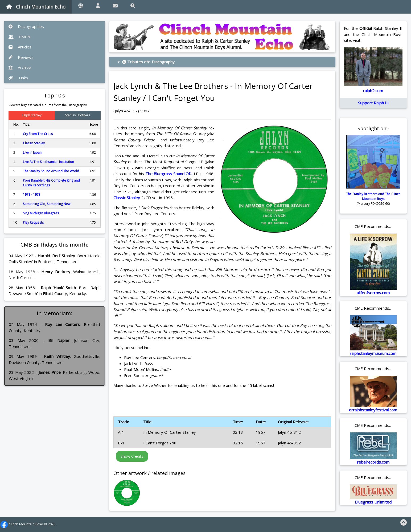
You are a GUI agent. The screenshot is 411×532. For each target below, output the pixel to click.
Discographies (26, 26)
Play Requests (33, 222)
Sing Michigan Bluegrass (41, 213)
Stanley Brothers (78, 115)
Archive (20, 67)
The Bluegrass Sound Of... (169, 174)
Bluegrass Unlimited (373, 502)
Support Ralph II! (373, 103)
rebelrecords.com (373, 462)
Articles (20, 47)
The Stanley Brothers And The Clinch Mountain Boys (373, 196)
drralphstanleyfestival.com (373, 410)
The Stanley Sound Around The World (51, 171)
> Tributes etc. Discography (146, 62)
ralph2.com (373, 91)
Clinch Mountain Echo (36, 7)
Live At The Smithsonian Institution (48, 162)
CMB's (19, 37)
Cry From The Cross (38, 134)
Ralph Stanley (32, 115)
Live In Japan (32, 152)
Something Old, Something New (47, 204)
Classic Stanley (34, 143)
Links (18, 78)
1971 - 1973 (32, 195)
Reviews (21, 57)
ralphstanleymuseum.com (373, 353)
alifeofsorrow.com (373, 293)
